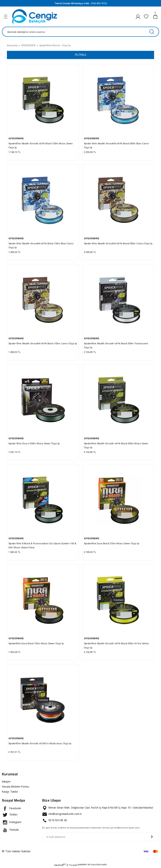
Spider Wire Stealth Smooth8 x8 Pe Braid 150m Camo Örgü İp (43, 344)
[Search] (80, 32)
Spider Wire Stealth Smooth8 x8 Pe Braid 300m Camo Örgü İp (118, 244)
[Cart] (155, 17)
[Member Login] (138, 17)
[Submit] (152, 837)
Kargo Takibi (10, 792)
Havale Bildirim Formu (16, 787)
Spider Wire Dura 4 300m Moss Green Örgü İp (34, 444)
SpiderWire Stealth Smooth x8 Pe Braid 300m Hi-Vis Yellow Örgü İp (116, 646)
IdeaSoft (59, 865)
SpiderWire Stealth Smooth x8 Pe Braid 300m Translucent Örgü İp (116, 346)
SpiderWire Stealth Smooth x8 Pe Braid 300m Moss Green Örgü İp (116, 446)
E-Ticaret (72, 865)
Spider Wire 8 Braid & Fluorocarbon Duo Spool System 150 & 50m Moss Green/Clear (42, 546)
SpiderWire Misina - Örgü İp (55, 45)
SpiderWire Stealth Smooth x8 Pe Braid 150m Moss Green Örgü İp (41, 146)
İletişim (6, 782)
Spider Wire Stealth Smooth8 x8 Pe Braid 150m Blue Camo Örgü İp (41, 246)
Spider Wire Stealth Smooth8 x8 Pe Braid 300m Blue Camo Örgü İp (116, 146)
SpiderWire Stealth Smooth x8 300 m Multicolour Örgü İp (40, 744)
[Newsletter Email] (101, 837)
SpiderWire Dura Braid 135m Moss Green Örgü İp (36, 644)
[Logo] (34, 17)
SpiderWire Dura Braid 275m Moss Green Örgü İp (112, 544)
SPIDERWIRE (16, 139)
